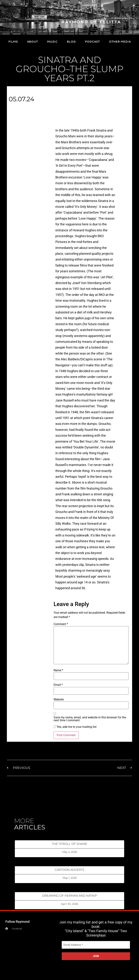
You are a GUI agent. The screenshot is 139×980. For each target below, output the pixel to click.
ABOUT (32, 42)
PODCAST (92, 42)
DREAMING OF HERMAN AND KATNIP (69, 896)
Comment (61, 624)
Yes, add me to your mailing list (75, 727)
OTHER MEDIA (120, 42)
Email (58, 685)
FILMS (13, 42)
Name (58, 670)
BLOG (71, 42)
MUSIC (52, 42)
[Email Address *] (96, 945)
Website (59, 700)
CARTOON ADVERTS (70, 870)
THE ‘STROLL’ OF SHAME (70, 844)
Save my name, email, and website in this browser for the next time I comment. (90, 719)
